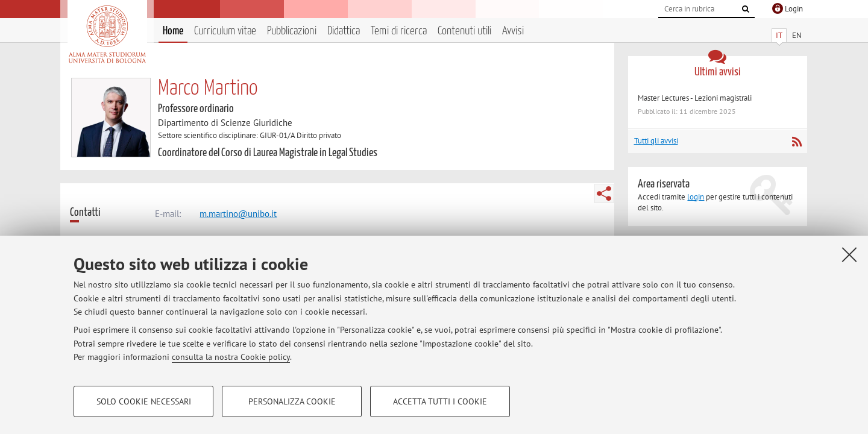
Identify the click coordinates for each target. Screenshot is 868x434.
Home (173, 31)
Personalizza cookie (292, 401)
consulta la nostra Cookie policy (231, 357)
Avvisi (513, 31)
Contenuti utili (464, 31)
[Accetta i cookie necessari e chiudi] (849, 254)
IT (779, 35)
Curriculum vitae (225, 31)
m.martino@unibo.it (238, 214)
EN (797, 35)
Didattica (344, 31)
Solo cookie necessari (144, 401)
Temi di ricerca (399, 31)
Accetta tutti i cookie (440, 401)
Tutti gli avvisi (656, 141)
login (696, 197)
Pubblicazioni (292, 31)
